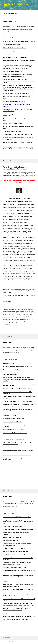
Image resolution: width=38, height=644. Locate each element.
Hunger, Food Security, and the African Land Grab (15, 51)
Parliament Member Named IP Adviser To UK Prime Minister (18, 401)
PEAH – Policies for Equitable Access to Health (17, 5)
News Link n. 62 (10, 497)
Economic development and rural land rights (14, 430)
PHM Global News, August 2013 (11, 540)
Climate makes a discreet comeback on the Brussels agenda (18, 529)
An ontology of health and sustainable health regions (14, 168)
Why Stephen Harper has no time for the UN (14, 101)
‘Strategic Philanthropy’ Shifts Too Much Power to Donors (17, 613)
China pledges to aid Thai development (13, 131)
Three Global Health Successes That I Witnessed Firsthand (18, 389)
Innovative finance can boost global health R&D (15, 555)
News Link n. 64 (10, 21)
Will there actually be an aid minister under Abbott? (16, 619)
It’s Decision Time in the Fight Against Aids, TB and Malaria (18, 367)
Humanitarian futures (8, 363)
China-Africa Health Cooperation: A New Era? (14, 548)
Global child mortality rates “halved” (12, 537)
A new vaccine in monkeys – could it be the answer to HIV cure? (19, 447)
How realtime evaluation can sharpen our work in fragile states (19, 616)
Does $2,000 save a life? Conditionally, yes (13, 439)
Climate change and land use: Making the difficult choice (17, 54)
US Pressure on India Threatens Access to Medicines (16, 93)
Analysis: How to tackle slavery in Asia (13, 123)
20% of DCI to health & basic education (12, 71)
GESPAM (22, 26)
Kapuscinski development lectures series (13, 370)
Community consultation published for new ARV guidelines (18, 134)
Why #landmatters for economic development (14, 436)
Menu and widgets (34, 6)
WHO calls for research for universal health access (16, 552)
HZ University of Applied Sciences (24, 198)
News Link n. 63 (10, 343)
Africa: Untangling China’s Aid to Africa (13, 422)
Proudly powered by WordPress (9, 642)
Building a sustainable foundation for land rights (15, 433)
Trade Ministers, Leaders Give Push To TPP (14, 526)
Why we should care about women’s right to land (15, 567)
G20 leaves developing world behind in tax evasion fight (17, 517)
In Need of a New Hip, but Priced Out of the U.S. (20, 300)
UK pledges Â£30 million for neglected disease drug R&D (17, 455)
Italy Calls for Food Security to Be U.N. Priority (15, 48)
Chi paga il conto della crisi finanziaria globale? (15, 419)
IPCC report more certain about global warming (15, 57)
